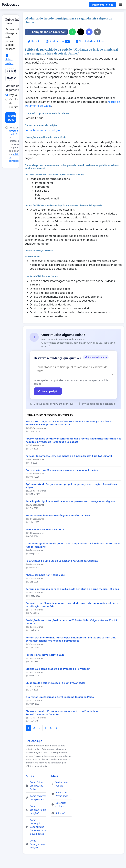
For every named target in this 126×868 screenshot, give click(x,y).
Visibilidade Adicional (90, 41)
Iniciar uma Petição (103, 5)
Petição (34, 41)
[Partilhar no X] (81, 32)
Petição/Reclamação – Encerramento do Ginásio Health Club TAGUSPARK (69, 456)
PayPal (13, 95)
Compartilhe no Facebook (45, 32)
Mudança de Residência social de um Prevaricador (55, 683)
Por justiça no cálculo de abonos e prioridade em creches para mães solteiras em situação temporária (72, 605)
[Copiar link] (97, 32)
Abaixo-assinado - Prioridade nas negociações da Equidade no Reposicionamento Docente (62, 713)
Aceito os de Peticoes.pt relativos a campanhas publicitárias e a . (15, 144)
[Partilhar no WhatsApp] (72, 32)
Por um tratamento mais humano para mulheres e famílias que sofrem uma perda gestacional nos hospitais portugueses (71, 639)
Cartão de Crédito (14, 103)
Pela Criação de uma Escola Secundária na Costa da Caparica (62, 561)
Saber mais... (9, 60)
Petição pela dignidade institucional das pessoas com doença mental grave (70, 501)
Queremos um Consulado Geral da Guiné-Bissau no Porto (60, 697)
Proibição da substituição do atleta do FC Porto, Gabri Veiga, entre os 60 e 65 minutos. (71, 622)
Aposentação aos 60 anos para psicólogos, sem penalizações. (62, 470)
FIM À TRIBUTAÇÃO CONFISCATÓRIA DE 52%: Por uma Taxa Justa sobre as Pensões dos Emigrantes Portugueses (69, 423)
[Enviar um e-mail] (89, 32)
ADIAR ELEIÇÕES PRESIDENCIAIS (45, 529)
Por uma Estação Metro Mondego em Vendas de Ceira (58, 515)
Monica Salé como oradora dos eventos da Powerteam (58, 669)
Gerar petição (48, 391)
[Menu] (121, 5)
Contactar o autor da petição (42, 130)
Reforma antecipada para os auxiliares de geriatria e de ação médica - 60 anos (72, 589)
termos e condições (14, 132)
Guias (30, 776)
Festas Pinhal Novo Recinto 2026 (45, 655)
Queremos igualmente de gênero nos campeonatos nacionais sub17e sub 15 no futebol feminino (73, 545)
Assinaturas (58, 41)
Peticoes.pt (10, 5)
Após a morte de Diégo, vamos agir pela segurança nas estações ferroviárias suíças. (71, 486)
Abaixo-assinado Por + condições (45, 575)
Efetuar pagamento (12, 118)
